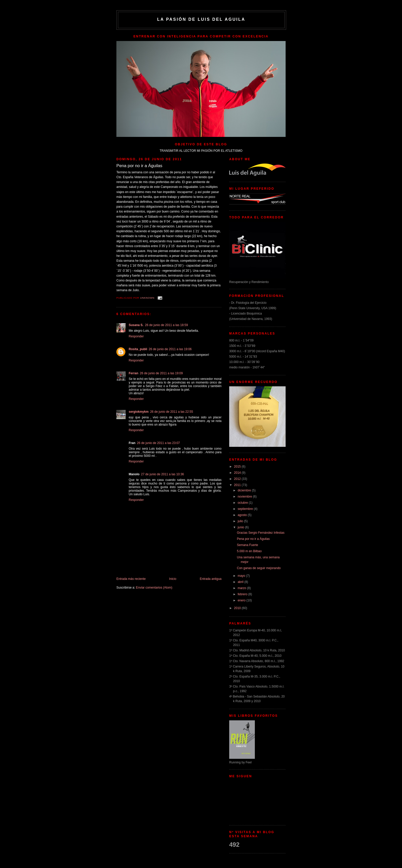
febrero (243, 594)
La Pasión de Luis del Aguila (201, 19)
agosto (243, 515)
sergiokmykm (139, 412)
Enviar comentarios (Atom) (154, 588)
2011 (238, 485)
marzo (242, 588)
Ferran (133, 373)
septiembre (246, 509)
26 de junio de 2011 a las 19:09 (161, 373)
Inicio (173, 579)
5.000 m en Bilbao (249, 551)
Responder (136, 336)
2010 (238, 608)
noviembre (245, 497)
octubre (243, 503)
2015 (238, 467)
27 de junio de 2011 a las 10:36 (162, 474)
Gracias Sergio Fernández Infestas (261, 533)
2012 (238, 479)
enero (242, 600)
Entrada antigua (211, 579)
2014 (238, 473)
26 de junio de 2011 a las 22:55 (171, 412)
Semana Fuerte (248, 545)
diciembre (245, 490)
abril (241, 582)
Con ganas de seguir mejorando (259, 568)
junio (241, 527)
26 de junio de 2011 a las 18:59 (166, 325)
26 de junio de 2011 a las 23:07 (158, 443)
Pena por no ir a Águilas (253, 539)
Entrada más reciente (131, 579)
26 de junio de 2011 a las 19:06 (170, 349)
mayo (242, 576)
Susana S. (136, 325)
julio (241, 521)
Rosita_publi (138, 349)
